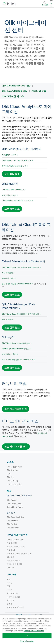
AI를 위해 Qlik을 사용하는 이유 (19, 553)
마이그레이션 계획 (9, 155)
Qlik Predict (12, 524)
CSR (9, 586)
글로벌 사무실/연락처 (15, 607)
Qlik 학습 (10, 477)
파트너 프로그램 (13, 597)
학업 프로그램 (12, 593)
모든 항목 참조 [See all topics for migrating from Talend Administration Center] (12, 295)
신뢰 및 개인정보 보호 (16, 546)
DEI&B (9, 590)
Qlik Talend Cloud (14, 503)
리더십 (9, 583)
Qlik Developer (13, 470)
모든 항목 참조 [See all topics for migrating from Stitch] (12, 368)
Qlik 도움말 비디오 (14, 467)
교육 (9, 474)
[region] (27, 629)
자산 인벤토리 (7, 273)
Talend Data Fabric (15, 507)
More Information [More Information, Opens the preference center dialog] (27, 641)
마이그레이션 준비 (9, 354)
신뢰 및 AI (11, 550)
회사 (9, 579)
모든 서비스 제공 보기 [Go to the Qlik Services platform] (16, 446)
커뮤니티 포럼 (39, 91)
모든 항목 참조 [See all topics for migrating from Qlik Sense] (12, 174)
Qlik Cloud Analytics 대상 (16, 86)
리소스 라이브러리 (14, 484)
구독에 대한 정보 (16, 343)
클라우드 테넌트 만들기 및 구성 (14, 166)
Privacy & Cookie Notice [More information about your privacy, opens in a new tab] (34, 631)
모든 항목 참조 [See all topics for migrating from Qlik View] (12, 209)
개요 (16, 160)
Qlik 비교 (10, 557)
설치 (20, 267)
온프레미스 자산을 (16, 284)
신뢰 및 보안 (12, 543)
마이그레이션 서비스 (13, 96)
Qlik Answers (12, 521)
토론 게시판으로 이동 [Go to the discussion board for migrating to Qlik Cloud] (15, 409)
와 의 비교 (15, 349)
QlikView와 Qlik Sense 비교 (13, 190)
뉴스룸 (9, 604)
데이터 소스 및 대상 (15, 564)
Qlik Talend (12, 500)
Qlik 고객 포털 (13, 481)
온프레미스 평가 (8, 278)
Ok (27, 636)
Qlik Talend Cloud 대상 (15, 91)
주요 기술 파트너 (14, 560)
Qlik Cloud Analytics (15, 517)
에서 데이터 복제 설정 (18, 360)
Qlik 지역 (10, 567)
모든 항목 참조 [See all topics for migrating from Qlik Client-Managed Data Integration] (12, 327)
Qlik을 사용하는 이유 (15, 539)
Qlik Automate (13, 528)
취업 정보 (11, 600)
